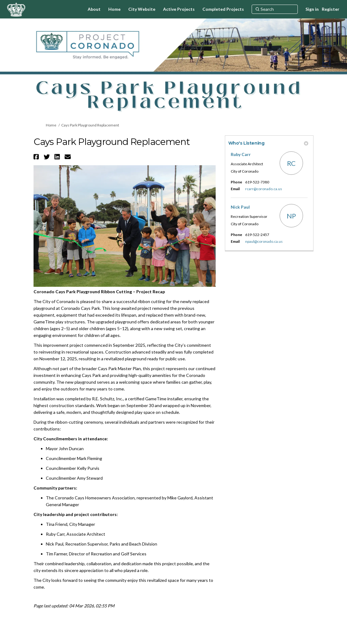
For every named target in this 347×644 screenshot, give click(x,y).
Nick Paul (240, 207)
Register (331, 9)
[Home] (114, 9)
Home (51, 125)
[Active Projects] (179, 9)
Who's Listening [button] (268, 143)
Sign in (312, 9)
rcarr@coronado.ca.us (264, 189)
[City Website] (142, 9)
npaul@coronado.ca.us (264, 241)
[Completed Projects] (223, 9)
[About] (94, 9)
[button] (37, 157)
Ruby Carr (241, 154)
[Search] (275, 9)
